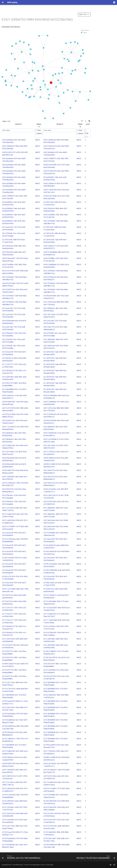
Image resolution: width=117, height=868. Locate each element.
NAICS (39, 134)
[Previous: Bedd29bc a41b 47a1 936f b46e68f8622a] (21, 858)
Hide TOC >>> (84, 14)
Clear (38, 130)
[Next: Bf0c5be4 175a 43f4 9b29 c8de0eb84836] (95, 858)
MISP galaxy (36, 865)
